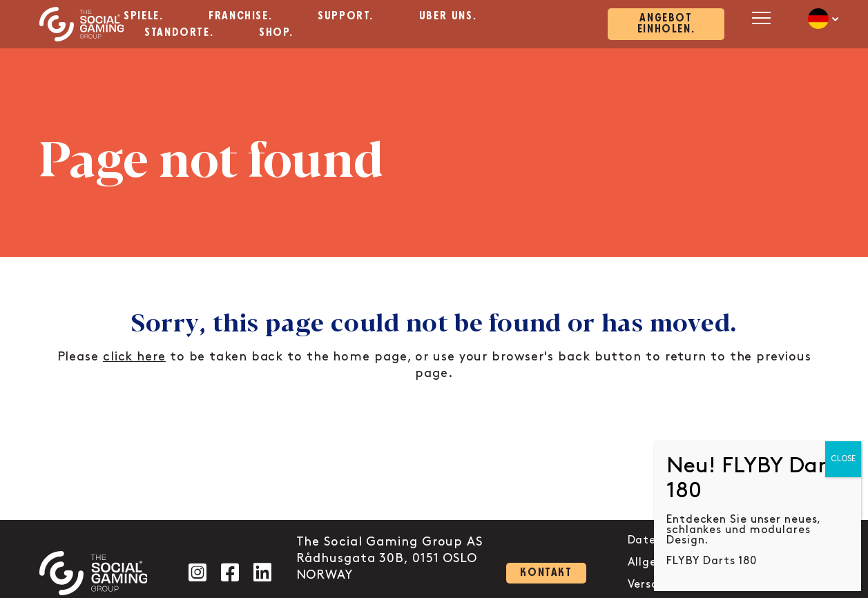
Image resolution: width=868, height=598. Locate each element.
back (574, 357)
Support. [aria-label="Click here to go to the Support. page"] (346, 16)
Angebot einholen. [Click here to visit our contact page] (666, 24)
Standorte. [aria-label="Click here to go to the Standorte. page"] (179, 33)
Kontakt (546, 573)
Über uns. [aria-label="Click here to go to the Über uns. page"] (448, 16)
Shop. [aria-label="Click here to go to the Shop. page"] (276, 33)
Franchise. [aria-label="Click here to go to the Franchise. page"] (240, 16)
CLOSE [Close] (843, 459)
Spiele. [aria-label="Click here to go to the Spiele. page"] (143, 16)
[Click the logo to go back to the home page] (82, 24)
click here (134, 357)
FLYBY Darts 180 (712, 561)
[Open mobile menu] (759, 18)
